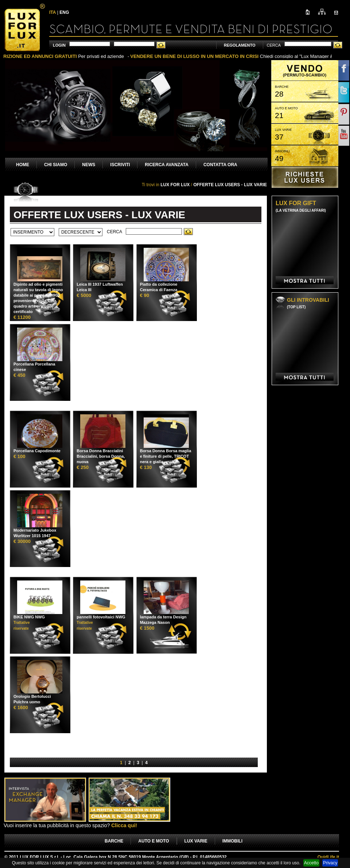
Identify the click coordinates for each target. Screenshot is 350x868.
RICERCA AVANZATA (167, 165)
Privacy (330, 863)
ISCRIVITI (120, 165)
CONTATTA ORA (220, 165)
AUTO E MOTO (153, 841)
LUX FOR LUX (175, 185)
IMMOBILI (232, 841)
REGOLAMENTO (240, 45)
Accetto (311, 863)
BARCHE (114, 841)
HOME (23, 165)
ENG (64, 12)
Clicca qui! (124, 825)
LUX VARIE (196, 841)
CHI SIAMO (56, 165)
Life (328, 857)
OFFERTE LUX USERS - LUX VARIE (230, 185)
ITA (52, 12)
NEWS (89, 165)
